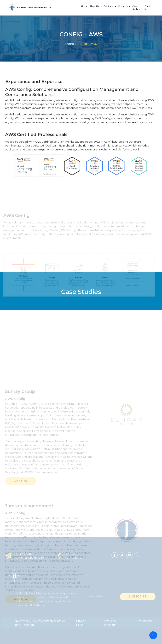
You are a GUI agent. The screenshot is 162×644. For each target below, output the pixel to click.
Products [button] (123, 6)
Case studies (136, 8)
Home (84, 6)
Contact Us (148, 8)
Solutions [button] (109, 6)
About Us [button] (94, 6)
